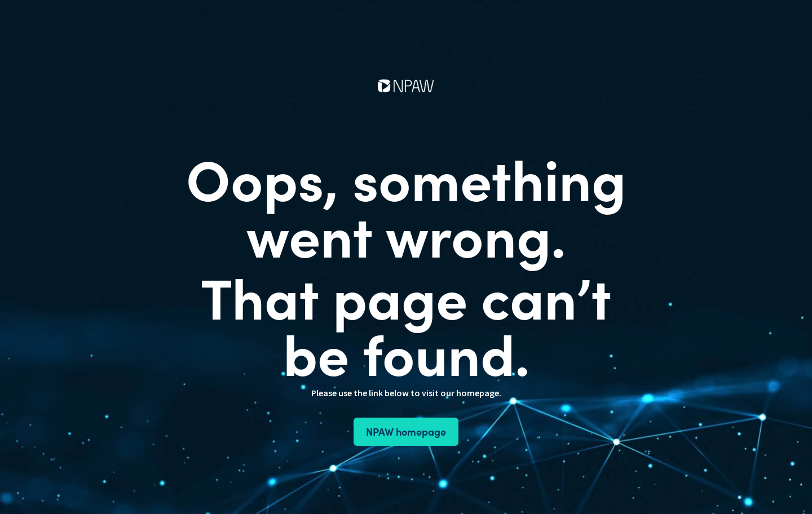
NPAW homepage (406, 431)
